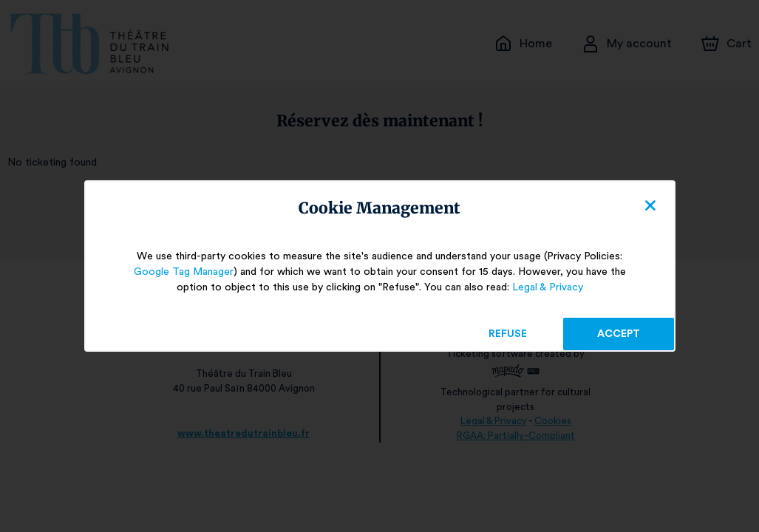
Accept (619, 334)
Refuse (507, 334)
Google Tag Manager (190, 272)
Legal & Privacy (541, 287)
